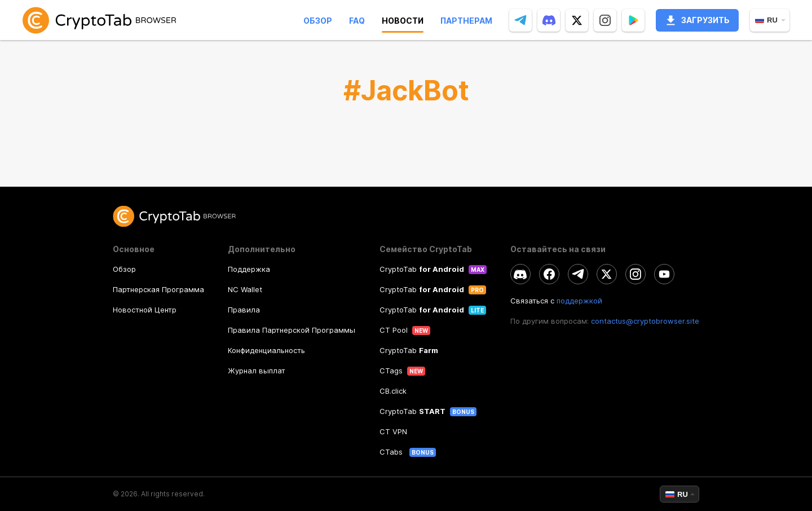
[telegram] (520, 20)
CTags (391, 371)
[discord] (549, 20)
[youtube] (664, 274)
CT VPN (393, 431)
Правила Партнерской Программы (292, 330)
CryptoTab (422, 269)
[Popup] (633, 20)
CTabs (392, 452)
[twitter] (577, 20)
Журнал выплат (257, 371)
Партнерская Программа (158, 289)
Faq (357, 21)
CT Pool (394, 330)
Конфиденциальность (266, 350)
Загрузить (697, 20)
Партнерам (466, 21)
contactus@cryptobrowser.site (645, 321)
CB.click (393, 391)
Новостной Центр (145, 310)
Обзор (318, 21)
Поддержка (249, 269)
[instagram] (605, 20)
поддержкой (579, 301)
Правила (244, 310)
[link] (99, 20)
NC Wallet (245, 289)
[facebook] (549, 274)
